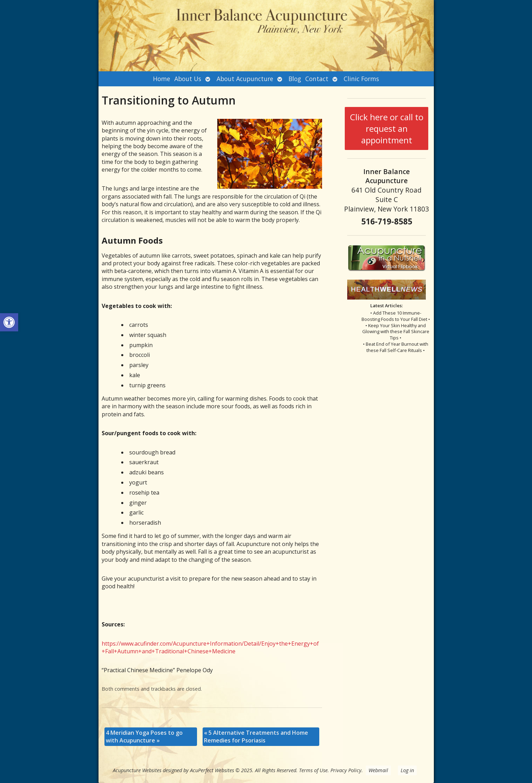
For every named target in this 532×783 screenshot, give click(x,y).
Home (162, 79)
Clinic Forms (361, 79)
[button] (9, 322)
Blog (295, 79)
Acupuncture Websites (137, 770)
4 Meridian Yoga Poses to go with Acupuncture (144, 737)
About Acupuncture (245, 79)
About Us (188, 79)
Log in (407, 770)
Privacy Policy (346, 770)
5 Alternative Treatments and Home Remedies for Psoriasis (256, 737)
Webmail (378, 770)
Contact (317, 79)
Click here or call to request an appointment (387, 128)
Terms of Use (313, 770)
